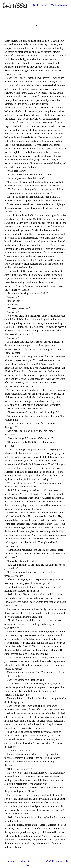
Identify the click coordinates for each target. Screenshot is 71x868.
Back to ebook (40, 5)
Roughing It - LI (57, 861)
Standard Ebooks (15, 5)
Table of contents (60, 5)
